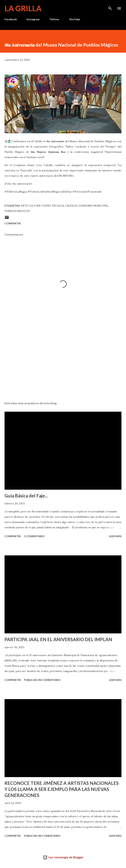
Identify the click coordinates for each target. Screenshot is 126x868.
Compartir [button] (13, 223)
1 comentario (34, 536)
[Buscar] (110, 7)
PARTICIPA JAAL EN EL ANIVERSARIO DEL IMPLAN (58, 639)
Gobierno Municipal (93, 206)
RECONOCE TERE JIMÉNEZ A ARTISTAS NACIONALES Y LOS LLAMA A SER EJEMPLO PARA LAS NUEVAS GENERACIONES (62, 789)
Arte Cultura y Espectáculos (42, 206)
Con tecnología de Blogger (63, 857)
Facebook (11, 19)
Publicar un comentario (42, 680)
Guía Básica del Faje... (26, 496)
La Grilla (23, 8)
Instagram (33, 19)
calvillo (71, 206)
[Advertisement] (63, 363)
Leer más (115, 536)
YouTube (75, 19)
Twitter (54, 19)
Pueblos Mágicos (17, 211)
